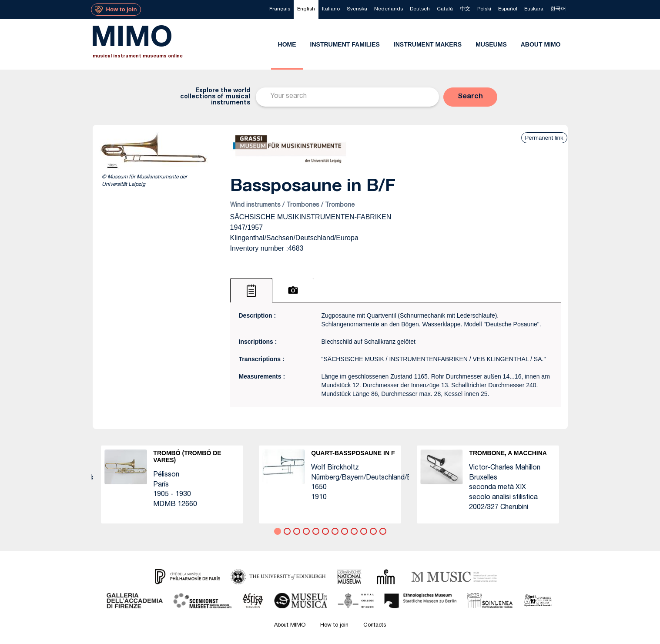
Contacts (375, 626)
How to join (334, 626)
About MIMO (290, 626)
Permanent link (544, 138)
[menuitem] (280, 10)
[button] (470, 97)
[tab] (251, 290)
